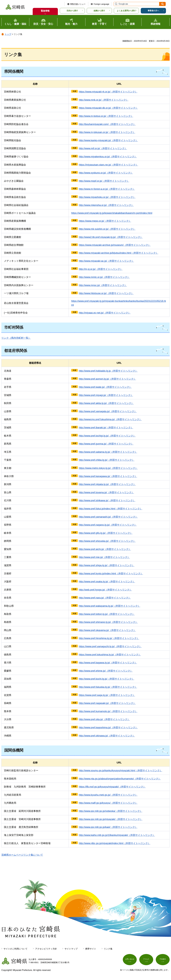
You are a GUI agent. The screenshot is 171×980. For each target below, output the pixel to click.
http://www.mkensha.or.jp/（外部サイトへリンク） (106, 205)
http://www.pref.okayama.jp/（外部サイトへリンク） (107, 630)
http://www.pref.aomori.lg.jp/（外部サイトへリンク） (107, 379)
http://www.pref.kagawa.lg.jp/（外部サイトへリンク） (108, 663)
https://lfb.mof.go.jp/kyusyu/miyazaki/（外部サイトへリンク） (112, 787)
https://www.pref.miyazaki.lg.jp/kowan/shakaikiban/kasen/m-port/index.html (112, 213)
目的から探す (72, 11)
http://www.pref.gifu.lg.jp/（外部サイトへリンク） (106, 533)
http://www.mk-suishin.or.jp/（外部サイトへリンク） (107, 229)
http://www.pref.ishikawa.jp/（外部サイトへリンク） (107, 500)
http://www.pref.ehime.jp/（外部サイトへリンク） (106, 671)
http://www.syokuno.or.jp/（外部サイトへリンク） (106, 173)
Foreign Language (101, 4)
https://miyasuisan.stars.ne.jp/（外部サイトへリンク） (108, 165)
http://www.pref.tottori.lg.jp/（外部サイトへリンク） (107, 614)
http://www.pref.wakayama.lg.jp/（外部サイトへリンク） (110, 606)
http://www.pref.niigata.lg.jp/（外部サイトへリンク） (107, 484)
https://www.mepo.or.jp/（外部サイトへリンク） (105, 221)
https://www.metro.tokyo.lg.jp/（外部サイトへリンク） (108, 468)
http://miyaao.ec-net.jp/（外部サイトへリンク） (105, 313)
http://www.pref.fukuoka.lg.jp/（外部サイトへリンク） (108, 687)
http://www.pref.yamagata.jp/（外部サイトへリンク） (108, 411)
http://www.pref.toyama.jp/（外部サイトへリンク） (106, 492)
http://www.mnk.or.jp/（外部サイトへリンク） (104, 100)
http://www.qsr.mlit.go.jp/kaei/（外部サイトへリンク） (108, 827)
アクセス (146, 960)
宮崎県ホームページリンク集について (22, 855)
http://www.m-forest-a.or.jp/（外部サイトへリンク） (107, 189)
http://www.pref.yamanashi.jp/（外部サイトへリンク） (108, 517)
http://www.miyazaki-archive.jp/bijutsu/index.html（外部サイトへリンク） (119, 253)
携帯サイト (91, 949)
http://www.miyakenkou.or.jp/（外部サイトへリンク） (108, 157)
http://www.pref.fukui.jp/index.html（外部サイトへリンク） (111, 509)
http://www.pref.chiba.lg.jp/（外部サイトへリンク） (107, 460)
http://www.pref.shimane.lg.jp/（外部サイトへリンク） (108, 622)
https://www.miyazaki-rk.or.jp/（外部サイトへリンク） (108, 92)
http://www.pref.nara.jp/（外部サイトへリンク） (105, 598)
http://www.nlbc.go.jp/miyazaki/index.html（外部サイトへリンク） (115, 843)
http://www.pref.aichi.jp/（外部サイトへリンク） (105, 549)
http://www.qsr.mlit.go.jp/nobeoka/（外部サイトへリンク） (111, 811)
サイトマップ (71, 949)
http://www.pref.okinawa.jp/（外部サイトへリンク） (107, 736)
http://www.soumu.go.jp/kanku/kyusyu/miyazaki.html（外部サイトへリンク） (120, 771)
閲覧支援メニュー (78, 4)
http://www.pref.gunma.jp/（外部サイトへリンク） (106, 444)
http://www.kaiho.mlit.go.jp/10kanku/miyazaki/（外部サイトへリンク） (117, 835)
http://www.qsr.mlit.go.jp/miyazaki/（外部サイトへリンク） (111, 819)
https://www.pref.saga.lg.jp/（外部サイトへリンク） (107, 695)
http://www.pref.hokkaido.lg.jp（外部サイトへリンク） (108, 371)
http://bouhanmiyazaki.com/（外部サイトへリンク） (107, 124)
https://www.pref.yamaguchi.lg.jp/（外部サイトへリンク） (110, 646)
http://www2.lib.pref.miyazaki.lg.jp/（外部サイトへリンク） (111, 237)
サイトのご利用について (16, 949)
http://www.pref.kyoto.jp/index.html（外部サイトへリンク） (111, 574)
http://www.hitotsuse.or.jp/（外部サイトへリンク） (106, 293)
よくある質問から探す (126, 11)
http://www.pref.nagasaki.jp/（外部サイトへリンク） (107, 703)
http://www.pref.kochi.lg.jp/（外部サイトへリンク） (107, 679)
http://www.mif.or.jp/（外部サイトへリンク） (103, 148)
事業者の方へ (153, 11)
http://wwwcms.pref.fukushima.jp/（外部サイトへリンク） (110, 419)
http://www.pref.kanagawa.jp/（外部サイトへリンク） (108, 476)
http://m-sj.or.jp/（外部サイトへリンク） (101, 269)
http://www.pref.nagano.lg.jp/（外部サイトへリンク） (108, 525)
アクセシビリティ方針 (46, 949)
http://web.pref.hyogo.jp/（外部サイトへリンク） (105, 590)
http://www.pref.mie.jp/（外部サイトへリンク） (104, 557)
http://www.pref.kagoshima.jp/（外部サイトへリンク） (108, 728)
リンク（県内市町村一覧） (16, 338)
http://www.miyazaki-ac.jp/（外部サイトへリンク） (106, 261)
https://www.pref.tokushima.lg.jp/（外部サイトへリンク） (110, 655)
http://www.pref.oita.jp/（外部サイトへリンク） (104, 719)
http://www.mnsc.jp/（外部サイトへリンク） (103, 285)
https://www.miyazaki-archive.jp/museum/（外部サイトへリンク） (115, 245)
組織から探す (99, 11)
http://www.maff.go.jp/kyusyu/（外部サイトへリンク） (108, 803)
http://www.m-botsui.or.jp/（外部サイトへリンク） (106, 116)
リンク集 (108, 949)
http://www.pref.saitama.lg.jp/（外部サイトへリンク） (108, 452)
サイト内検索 (116, 4)
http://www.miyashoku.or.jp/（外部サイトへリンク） (107, 197)
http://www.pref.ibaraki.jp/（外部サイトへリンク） (106, 428)
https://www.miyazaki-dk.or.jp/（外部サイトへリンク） (108, 108)
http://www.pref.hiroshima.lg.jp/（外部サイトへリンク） (109, 638)
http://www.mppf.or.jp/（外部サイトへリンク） (104, 181)
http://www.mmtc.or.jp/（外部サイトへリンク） (104, 277)
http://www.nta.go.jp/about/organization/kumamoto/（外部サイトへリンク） (120, 779)
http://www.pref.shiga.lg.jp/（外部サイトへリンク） (107, 565)
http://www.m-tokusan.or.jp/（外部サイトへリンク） (107, 132)
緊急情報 (45, 11)
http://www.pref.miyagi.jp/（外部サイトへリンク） (106, 395)
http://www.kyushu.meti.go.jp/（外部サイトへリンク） (108, 795)
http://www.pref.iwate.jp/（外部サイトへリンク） (105, 387)
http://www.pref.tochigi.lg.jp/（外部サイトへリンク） (107, 436)
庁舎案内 (163, 960)
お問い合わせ (130, 960)
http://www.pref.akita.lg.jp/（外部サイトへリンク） (106, 403)
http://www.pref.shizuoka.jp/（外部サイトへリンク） (107, 541)
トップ (8, 34)
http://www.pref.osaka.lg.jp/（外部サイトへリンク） (107, 582)
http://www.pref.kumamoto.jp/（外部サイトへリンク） (108, 711)
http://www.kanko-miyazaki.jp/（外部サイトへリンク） (108, 140)
